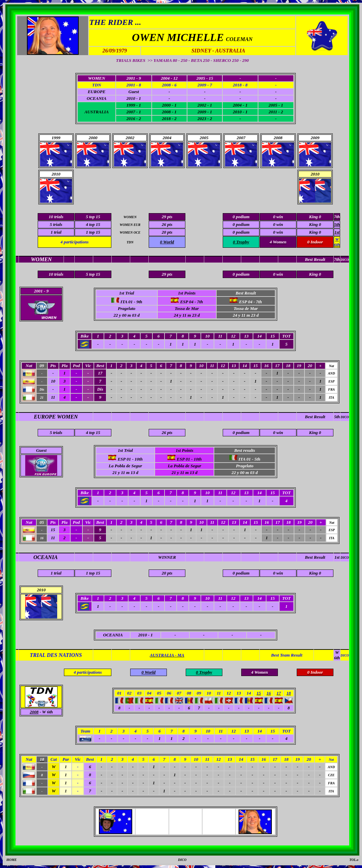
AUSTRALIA (97, 112)
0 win (278, 224)
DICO (345, 417)
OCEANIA (97, 98)
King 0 (315, 224)
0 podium (241, 224)
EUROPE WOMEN (56, 417)
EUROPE (97, 92)
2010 (315, 174)
